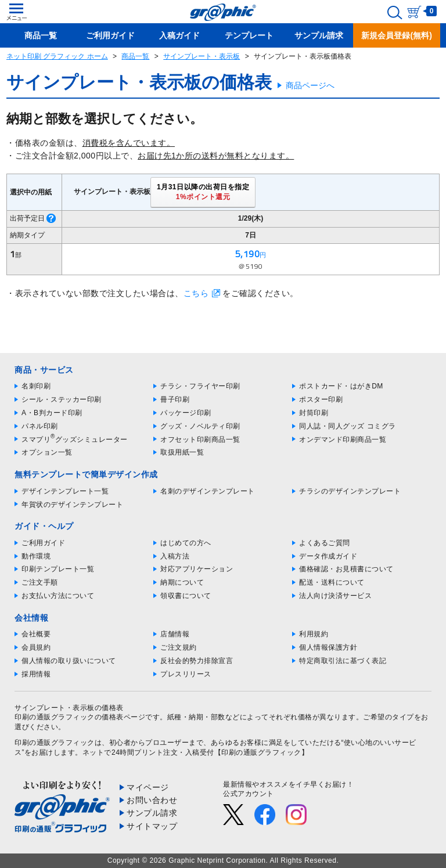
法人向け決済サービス (335, 596)
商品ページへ (310, 85)
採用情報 (36, 674)
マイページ (148, 787)
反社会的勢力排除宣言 (197, 661)
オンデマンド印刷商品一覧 (343, 440)
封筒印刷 (314, 413)
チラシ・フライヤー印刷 (200, 386)
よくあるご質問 (325, 543)
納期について (182, 582)
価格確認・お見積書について (346, 569)
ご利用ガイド (43, 543)
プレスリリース (186, 674)
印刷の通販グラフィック (55, 743)
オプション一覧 (47, 452)
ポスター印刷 (321, 399)
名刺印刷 (36, 386)
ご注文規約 (179, 647)
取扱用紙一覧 (182, 452)
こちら (196, 293)
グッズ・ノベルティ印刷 (200, 426)
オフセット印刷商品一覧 (200, 440)
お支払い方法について (58, 596)
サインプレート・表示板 (202, 56)
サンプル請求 (152, 813)
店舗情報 (175, 634)
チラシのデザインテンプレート (350, 491)
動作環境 (36, 556)
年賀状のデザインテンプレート (72, 505)
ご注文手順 (40, 582)
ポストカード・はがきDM (341, 386)
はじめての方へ (186, 543)
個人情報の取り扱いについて (69, 661)
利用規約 (314, 634)
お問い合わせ (152, 800)
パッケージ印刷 (186, 413)
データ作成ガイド (328, 556)
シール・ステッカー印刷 (62, 399)
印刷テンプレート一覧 (58, 569)
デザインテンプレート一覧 (65, 491)
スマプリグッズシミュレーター (75, 440)
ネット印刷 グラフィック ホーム (57, 56)
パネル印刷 (40, 426)
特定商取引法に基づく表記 (343, 661)
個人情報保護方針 (328, 647)
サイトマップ (152, 826)
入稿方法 (175, 556)
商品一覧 (135, 56)
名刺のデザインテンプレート (208, 491)
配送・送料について (332, 582)
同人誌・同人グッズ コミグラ (347, 426)
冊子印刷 (175, 399)
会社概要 (36, 634)
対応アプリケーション (197, 569)
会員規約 (36, 647)
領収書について (186, 596)
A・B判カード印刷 (52, 413)
